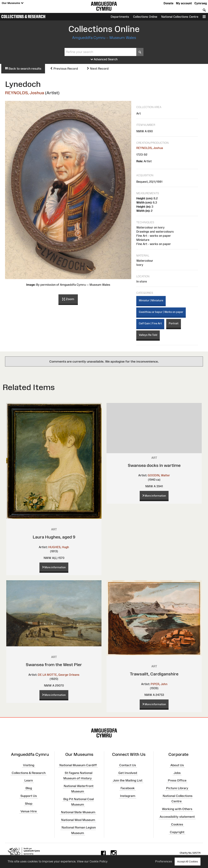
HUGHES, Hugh (59, 547)
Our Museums (13, 3)
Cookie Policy (99, 861)
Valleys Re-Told (148, 335)
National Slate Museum (78, 812)
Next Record (98, 69)
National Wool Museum (78, 820)
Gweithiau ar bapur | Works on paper (161, 312)
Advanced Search (104, 59)
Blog (29, 788)
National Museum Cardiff (78, 765)
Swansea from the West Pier (54, 665)
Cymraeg (201, 3)
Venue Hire (29, 811)
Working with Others (177, 809)
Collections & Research (23, 17)
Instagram (128, 796)
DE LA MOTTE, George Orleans (59, 675)
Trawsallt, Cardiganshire (154, 674)
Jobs (177, 773)
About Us (177, 765)
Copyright (177, 832)
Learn (29, 780)
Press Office (177, 780)
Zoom (68, 299)
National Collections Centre (180, 17)
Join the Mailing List (128, 780)
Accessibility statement (177, 817)
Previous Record (64, 69)
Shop (29, 804)
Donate (168, 3)
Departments (120, 17)
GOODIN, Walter (159, 475)
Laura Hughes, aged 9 (54, 537)
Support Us (29, 796)
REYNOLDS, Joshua (25, 93)
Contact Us (128, 765)
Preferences (164, 861)
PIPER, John (159, 684)
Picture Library (177, 788)
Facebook (128, 788)
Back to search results (23, 69)
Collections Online (145, 17)
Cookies (177, 824)
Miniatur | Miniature (151, 300)
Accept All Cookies (188, 861)
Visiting (29, 765)
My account (184, 3)
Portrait (174, 323)
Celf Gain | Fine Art (150, 323)
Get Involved (128, 773)
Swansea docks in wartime (154, 465)
